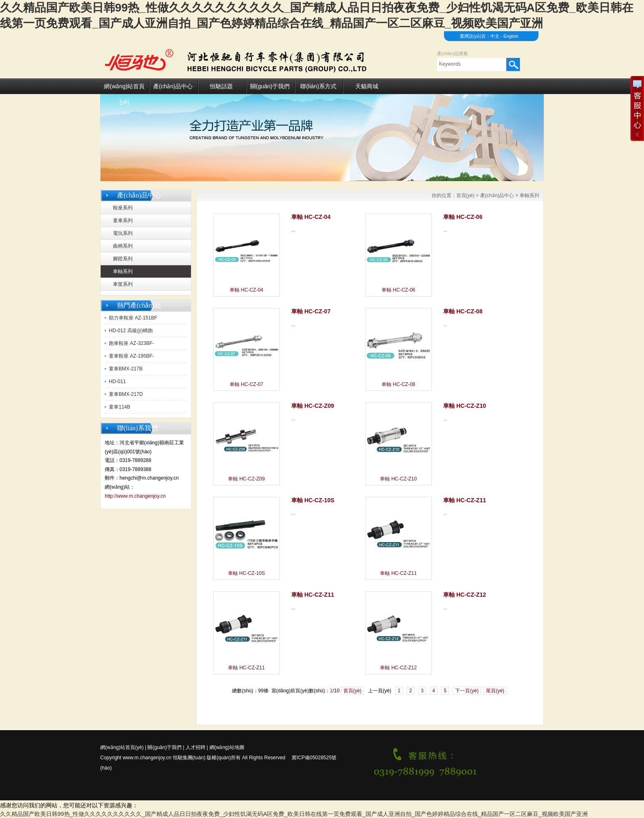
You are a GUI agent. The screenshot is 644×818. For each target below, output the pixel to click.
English (511, 36)
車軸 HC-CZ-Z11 (398, 573)
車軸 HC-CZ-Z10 (398, 479)
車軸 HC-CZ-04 (246, 290)
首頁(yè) (466, 195)
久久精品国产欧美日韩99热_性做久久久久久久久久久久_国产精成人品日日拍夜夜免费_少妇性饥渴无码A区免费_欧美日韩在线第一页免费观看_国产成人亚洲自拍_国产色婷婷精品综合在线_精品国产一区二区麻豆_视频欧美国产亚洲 (294, 814)
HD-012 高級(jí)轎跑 (131, 331)
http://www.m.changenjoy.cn (135, 496)
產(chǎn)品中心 (173, 86)
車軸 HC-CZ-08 (398, 384)
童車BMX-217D (126, 394)
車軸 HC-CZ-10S (246, 573)
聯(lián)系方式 (318, 86)
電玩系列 (123, 233)
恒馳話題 (221, 86)
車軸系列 (123, 271)
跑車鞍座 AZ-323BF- (131, 343)
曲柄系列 (123, 246)
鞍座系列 (123, 208)
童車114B (120, 407)
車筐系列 (123, 284)
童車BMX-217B (126, 369)
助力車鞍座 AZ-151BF (133, 318)
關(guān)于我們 (270, 86)
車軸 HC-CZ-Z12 (398, 668)
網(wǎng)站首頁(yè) (124, 88)
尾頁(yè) (495, 691)
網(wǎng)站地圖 (227, 747)
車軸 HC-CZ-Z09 (246, 479)
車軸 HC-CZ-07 (246, 384)
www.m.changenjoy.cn (147, 758)
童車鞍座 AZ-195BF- (131, 356)
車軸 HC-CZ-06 (398, 290)
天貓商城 (367, 86)
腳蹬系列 (123, 259)
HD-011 (117, 381)
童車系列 (123, 221)
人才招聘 (195, 747)
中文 (495, 36)
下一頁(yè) (467, 691)
